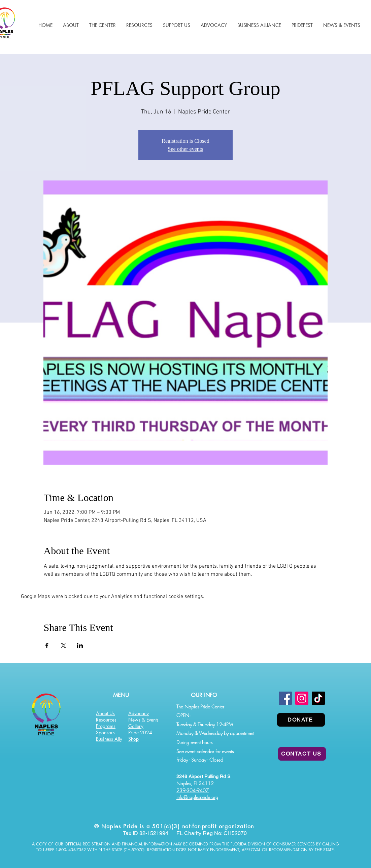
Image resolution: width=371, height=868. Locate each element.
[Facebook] (285, 698)
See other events (186, 149)
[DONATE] (301, 720)
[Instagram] (302, 698)
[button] (139, 25)
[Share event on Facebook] (47, 645)
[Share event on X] (63, 645)
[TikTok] (318, 698)
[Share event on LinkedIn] (80, 645)
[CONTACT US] (302, 754)
